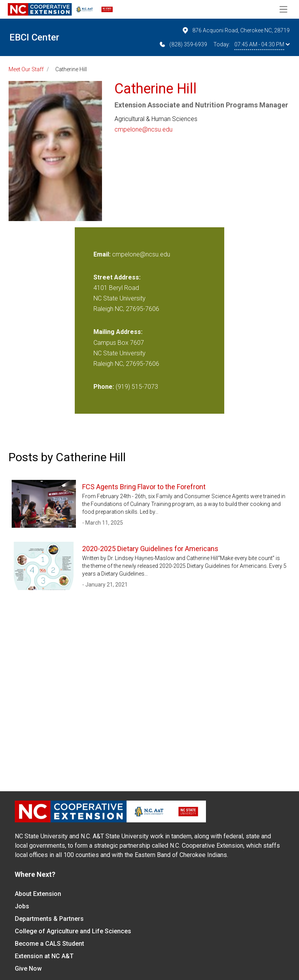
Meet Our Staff (26, 69)
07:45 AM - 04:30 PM (262, 44)
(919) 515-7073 (137, 387)
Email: (103, 254)
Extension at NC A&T (44, 956)
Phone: (104, 387)
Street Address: (117, 277)
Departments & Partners (49, 919)
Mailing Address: (118, 332)
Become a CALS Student (49, 944)
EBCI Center (34, 37)
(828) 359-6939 (183, 44)
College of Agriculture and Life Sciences (73, 931)
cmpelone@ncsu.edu (143, 129)
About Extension (38, 894)
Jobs (22, 906)
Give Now (28, 969)
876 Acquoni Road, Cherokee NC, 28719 (236, 30)
